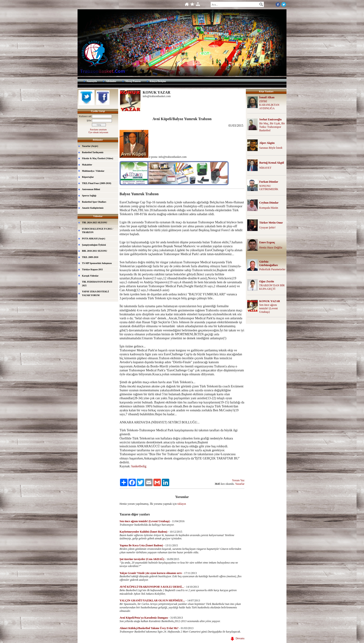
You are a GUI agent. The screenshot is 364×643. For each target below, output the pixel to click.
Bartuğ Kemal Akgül (272, 163)
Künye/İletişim (158, 81)
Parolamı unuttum (98, 130)
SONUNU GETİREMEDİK (269, 188)
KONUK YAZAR (270, 301)
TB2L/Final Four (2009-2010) (97, 183)
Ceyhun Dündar (269, 203)
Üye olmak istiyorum (98, 132)
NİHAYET (265, 168)
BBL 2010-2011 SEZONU (94, 251)
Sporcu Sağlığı (89, 196)
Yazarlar (240, 484)
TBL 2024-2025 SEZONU (95, 223)
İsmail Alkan (267, 97)
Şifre (89, 120)
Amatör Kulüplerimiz (93, 208)
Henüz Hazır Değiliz (271, 247)
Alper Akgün (267, 143)
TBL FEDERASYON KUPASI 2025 (97, 284)
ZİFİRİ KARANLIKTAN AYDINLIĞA (269, 105)
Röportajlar (88, 177)
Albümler (111, 81)
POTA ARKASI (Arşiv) (94, 239)
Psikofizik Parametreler (272, 269)
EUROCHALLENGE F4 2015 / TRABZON (97, 231)
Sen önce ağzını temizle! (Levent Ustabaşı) (269, 308)
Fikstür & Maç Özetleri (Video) (97, 158)
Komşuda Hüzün (269, 208)
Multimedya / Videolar (93, 171)
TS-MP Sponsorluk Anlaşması (97, 263)
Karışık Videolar (90, 276)
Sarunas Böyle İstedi (271, 148)
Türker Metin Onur (271, 223)
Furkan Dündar (269, 182)
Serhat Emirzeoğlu (270, 119)
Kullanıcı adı (85, 116)
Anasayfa (92, 81)
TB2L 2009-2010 (90, 257)
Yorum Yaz (238, 480)
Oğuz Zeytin (267, 281)
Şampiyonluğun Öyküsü (94, 245)
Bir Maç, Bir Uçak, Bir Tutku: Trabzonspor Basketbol (272, 127)
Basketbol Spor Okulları (94, 202)
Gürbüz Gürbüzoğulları (269, 263)
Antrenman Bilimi (91, 189)
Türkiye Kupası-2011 (92, 269)
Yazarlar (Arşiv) (90, 146)
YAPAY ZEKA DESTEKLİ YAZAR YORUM (95, 293)
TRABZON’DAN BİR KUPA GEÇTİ (272, 287)
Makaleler (87, 165)
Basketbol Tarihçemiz (93, 152)
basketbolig (139, 466)
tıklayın (182, 504)
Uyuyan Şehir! (267, 228)
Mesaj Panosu (133, 81)
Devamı (237, 638)
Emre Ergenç (267, 242)
